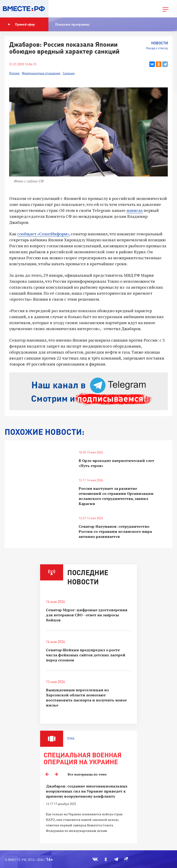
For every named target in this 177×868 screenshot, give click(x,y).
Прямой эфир (21, 24)
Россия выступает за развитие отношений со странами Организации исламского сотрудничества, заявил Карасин (116, 496)
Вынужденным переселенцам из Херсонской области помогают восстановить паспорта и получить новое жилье (86, 698)
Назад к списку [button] (157, 48)
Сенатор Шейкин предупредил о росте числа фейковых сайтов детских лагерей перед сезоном (86, 655)
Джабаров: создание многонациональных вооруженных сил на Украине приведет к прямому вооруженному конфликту (87, 791)
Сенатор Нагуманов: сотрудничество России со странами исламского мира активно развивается (115, 531)
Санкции (69, 73)
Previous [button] (47, 774)
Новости (159, 43)
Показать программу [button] (72, 24)
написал (135, 210)
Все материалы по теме (87, 774)
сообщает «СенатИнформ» (43, 234)
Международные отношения (41, 73)
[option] (88, 811)
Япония (14, 73)
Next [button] (56, 774)
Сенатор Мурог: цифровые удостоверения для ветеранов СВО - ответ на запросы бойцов (87, 615)
